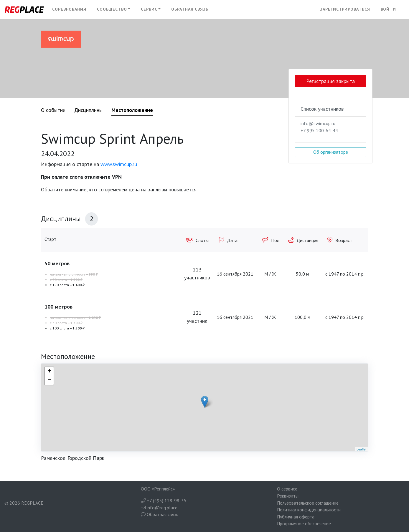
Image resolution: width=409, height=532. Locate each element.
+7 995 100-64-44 (319, 130)
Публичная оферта (296, 517)
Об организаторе (331, 152)
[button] (114, 9)
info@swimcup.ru (318, 123)
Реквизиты (288, 496)
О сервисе (287, 489)
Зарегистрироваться (345, 9)
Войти (389, 9)
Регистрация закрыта (330, 81)
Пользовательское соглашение (308, 503)
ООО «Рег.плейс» (158, 489)
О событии (53, 110)
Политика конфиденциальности (309, 510)
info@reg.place (159, 508)
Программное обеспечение (304, 523)
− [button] (49, 380)
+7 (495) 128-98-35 (164, 500)
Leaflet (361, 449)
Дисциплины (88, 110)
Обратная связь (190, 9)
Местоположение (132, 110)
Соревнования (69, 9)
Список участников (322, 109)
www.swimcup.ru (119, 164)
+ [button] (49, 372)
